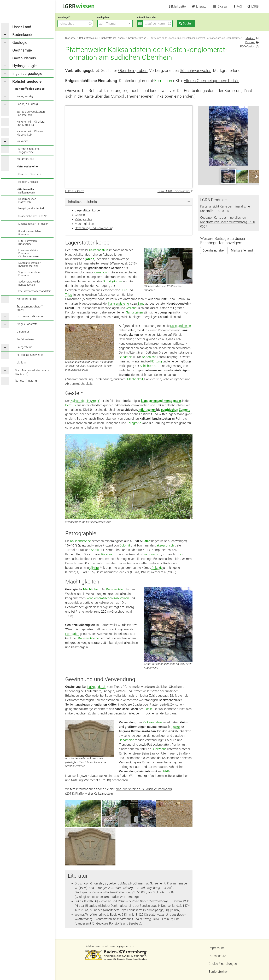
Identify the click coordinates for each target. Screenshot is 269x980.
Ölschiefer (23, 332)
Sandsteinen (134, 312)
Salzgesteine (24, 347)
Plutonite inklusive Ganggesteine (28, 150)
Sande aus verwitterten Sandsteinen (31, 113)
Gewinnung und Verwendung (94, 228)
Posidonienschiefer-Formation (30, 233)
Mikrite (94, 568)
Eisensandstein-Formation (33, 224)
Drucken (250, 42)
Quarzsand (159, 749)
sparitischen (170, 410)
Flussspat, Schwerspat (31, 355)
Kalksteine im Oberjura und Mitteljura (31, 123)
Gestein (80, 215)
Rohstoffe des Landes (30, 89)
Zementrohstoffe (27, 299)
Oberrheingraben (133, 71)
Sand (141, 303)
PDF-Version (248, 46)
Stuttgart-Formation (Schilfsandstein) (30, 264)
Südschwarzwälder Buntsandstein (29, 283)
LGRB (165, 771)
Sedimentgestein (169, 401)
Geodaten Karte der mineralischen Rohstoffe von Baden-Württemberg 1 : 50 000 (228, 222)
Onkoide (157, 568)
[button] (123, 24)
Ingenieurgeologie (27, 74)
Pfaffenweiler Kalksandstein (27, 191)
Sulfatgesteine (25, 339)
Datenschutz (217, 956)
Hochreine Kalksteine (30, 316)
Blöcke (148, 709)
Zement (184, 410)
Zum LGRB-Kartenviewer (175, 191)
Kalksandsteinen (89, 638)
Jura (124, 290)
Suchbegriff (72, 17)
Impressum (216, 948)
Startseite (70, 38)
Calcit (146, 541)
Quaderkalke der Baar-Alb (33, 216)
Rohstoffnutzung (26, 381)
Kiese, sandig (25, 96)
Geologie (20, 43)
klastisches (149, 401)
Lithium (21, 363)
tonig (179, 554)
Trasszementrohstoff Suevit (30, 308)
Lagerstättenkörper (88, 210)
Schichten (147, 366)
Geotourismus (24, 58)
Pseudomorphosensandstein (35, 291)
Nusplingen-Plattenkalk (31, 208)
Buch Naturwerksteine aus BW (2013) (32, 372)
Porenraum (109, 554)
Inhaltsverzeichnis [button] (82, 202)
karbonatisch (152, 554)
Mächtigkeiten (84, 224)
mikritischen (147, 410)
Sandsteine (126, 740)
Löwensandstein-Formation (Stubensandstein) (29, 253)
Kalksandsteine (119, 303)
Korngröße (134, 423)
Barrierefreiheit (218, 972)
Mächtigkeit (135, 379)
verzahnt (132, 308)
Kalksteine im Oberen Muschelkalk (30, 133)
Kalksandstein (99, 250)
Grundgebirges (113, 281)
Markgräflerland (242, 250)
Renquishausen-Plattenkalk (28, 200)
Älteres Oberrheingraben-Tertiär (211, 81)
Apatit (95, 550)
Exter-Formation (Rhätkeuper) (28, 242)
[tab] (129, 202)
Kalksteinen (121, 598)
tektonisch (149, 357)
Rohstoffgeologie (27, 81)
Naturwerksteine (27, 167)
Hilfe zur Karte (75, 191)
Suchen (196, 23)
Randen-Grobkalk (28, 182)
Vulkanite (22, 141)
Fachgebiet (111, 17)
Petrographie (83, 219)
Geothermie (22, 50)
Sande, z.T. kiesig (27, 104)
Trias (69, 295)
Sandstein (126, 357)
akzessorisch (165, 545)
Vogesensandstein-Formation (29, 274)
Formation (163, 81)
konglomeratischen (100, 598)
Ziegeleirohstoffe (27, 324)
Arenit (90, 259)
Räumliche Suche (154, 17)
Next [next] (256, 176)
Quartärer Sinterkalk (30, 174)
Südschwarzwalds (196, 71)
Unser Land (22, 27)
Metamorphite (25, 159)
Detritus (71, 405)
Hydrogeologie (25, 66)
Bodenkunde (23, 35)
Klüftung (156, 361)
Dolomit (125, 545)
